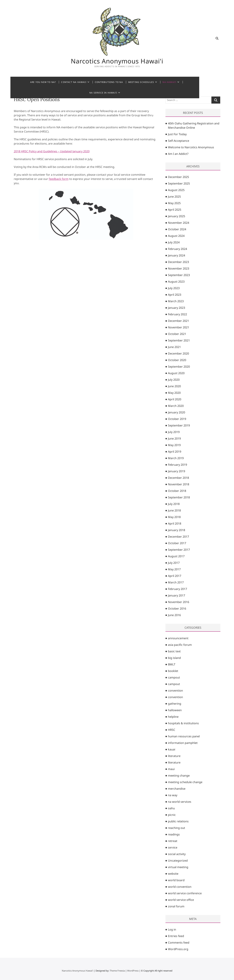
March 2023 (176, 301)
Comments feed (179, 943)
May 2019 (174, 445)
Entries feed (176, 936)
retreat (173, 841)
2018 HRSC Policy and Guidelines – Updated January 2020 (52, 151)
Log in (172, 929)
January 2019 (177, 471)
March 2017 (176, 582)
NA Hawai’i (164, 82)
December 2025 (178, 177)
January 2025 (177, 216)
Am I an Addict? (178, 154)
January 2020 (177, 412)
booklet (173, 671)
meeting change (179, 776)
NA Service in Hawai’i (193, 82)
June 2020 (174, 386)
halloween (175, 710)
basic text (174, 651)
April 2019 (175, 452)
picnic (172, 815)
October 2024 (177, 229)
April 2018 (175, 523)
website (173, 874)
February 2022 (177, 314)
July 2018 (174, 504)
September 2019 (179, 425)
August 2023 (176, 282)
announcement (178, 638)
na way (173, 795)
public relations (178, 821)
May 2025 (174, 203)
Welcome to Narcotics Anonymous (191, 147)
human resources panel (184, 736)
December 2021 (178, 321)
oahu (171, 808)
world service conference (185, 893)
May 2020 (174, 393)
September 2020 (179, 367)
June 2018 (174, 510)
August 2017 (176, 556)
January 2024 (177, 255)
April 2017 (175, 576)
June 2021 (174, 347)
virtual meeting (178, 867)
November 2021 (179, 327)
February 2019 (177, 465)
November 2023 (179, 268)
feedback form (59, 179)
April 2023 (175, 295)
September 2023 (179, 275)
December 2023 (178, 262)
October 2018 (177, 491)
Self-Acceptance (179, 141)
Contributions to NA (103, 82)
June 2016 (174, 615)
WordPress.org (178, 949)
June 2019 (174, 438)
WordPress (133, 971)
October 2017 (177, 543)
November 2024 (179, 223)
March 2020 (176, 406)
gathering (175, 704)
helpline (173, 717)
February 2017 (177, 589)
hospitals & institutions (183, 723)
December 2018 (178, 478)
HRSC (172, 730)
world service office (181, 900)
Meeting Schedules (135, 82)
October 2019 (177, 419)
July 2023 (174, 288)
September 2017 (179, 550)
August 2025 (176, 190)
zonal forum (176, 906)
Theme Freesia (117, 971)
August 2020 (176, 373)
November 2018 (179, 484)
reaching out (177, 828)
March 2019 (176, 458)
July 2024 (174, 242)
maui (171, 769)
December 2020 (178, 353)
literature (174, 756)
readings (174, 834)
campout (174, 677)
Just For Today (177, 134)
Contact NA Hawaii (68, 82)
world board (176, 880)
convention (175, 691)
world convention (180, 887)
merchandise (177, 789)
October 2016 (177, 609)
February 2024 (177, 249)
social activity (177, 854)
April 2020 (175, 399)
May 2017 (174, 569)
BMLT (172, 664)
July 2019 (174, 432)
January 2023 (177, 308)
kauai (172, 749)
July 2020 (174, 380)
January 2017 (177, 595)
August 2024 (176, 236)
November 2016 (179, 602)
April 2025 (175, 210)
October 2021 (177, 334)
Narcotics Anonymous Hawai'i (117, 61)
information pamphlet (183, 743)
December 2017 (178, 537)
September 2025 (179, 183)
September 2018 (179, 497)
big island (174, 658)
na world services (180, 802)
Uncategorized (178, 861)
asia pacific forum (180, 645)
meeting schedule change (185, 782)
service (173, 847)
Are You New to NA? (37, 82)
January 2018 (177, 530)
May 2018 (174, 517)
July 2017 (174, 563)
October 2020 (177, 360)
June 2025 (174, 197)
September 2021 (179, 340)
